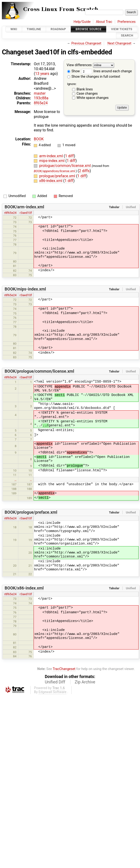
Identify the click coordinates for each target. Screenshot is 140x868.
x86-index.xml (51, 181)
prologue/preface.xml (58, 176)
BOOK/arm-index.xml (24, 207)
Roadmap (58, 29)
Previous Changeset (86, 43)
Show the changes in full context (94, 77)
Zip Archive (85, 682)
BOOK (39, 139)
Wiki (14, 29)
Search (127, 36)
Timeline (34, 29)
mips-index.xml (52, 161)
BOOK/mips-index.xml (25, 289)
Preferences (126, 22)
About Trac (104, 22)
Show (74, 71)
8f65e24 (41, 103)
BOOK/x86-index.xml (24, 588)
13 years (42, 74)
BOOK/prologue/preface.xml (31, 512)
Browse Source (89, 29)
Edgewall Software (52, 692)
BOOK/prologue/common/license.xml (39, 371)
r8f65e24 (10, 213)
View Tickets (122, 29)
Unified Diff (55, 682)
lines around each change (106, 71)
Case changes (87, 94)
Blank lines (85, 89)
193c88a (41, 98)
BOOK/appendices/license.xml (54, 171)
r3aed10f (26, 213)
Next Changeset (119, 43)
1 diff (69, 156)
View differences (79, 65)
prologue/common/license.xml (66, 166)
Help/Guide (82, 22)
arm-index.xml (52, 156)
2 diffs (84, 171)
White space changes (93, 98)
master (40, 93)
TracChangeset (64, 669)
